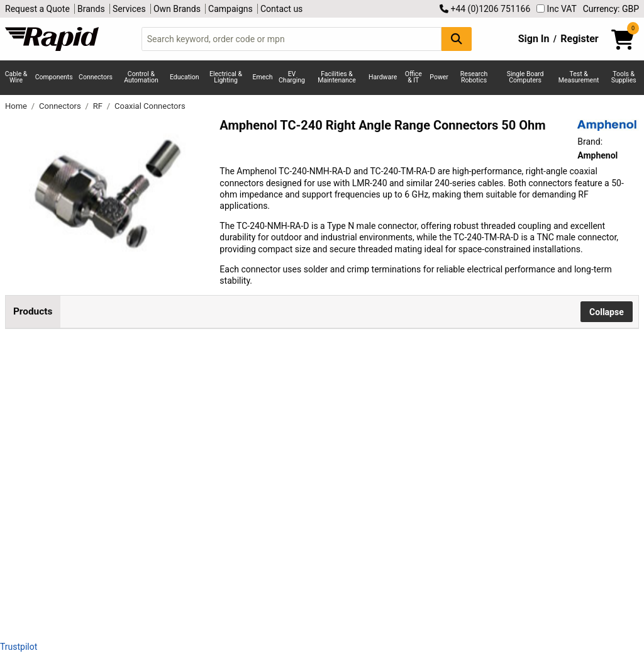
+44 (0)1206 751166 (485, 9)
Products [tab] (33, 311)
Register (579, 39)
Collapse (607, 312)
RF (99, 106)
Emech (263, 77)
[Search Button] (457, 39)
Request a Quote (37, 9)
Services (129, 9)
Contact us (281, 9)
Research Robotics (474, 77)
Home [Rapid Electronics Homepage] (17, 106)
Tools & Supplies (624, 77)
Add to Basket (338, 393)
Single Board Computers (525, 77)
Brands (91, 9)
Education (185, 77)
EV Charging (292, 77)
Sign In (534, 39)
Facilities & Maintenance (337, 77)
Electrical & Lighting (226, 77)
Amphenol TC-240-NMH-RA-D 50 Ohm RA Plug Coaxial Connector (163, 391)
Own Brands (177, 9)
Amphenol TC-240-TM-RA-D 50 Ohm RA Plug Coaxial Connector (165, 504)
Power (439, 77)
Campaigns (230, 9)
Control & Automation (141, 77)
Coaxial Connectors (150, 106)
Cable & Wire (16, 77)
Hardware (383, 77)
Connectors (96, 77)
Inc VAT (557, 9)
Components (54, 77)
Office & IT (414, 77)
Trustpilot (19, 647)
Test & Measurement (579, 77)
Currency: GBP (611, 9)
